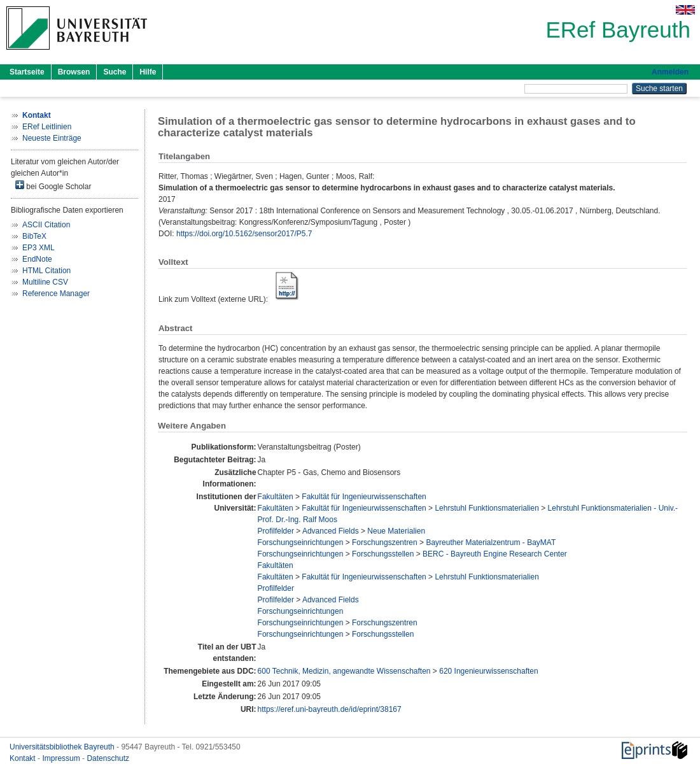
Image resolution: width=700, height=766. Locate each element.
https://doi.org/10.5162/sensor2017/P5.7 (244, 234)
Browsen (74, 72)
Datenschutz (108, 758)
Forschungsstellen (383, 554)
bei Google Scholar (53, 186)
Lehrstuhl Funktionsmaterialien (486, 508)
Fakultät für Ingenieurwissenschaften (364, 497)
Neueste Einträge (52, 138)
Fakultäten (276, 497)
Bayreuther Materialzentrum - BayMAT (491, 543)
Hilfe (148, 72)
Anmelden (670, 72)
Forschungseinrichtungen (301, 543)
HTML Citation (46, 271)
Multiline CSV (45, 282)
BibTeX (34, 236)
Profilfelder (276, 531)
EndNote (37, 259)
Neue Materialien (396, 531)
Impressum (62, 758)
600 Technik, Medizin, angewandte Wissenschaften (344, 671)
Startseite (27, 72)
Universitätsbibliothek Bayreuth (63, 747)
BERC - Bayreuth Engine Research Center (495, 554)
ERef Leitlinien (47, 127)
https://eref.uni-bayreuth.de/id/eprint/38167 (330, 709)
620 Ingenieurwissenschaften (488, 671)
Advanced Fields (331, 531)
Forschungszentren (385, 543)
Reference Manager (56, 294)
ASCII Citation (46, 225)
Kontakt (24, 758)
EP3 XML (38, 248)
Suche (115, 72)
